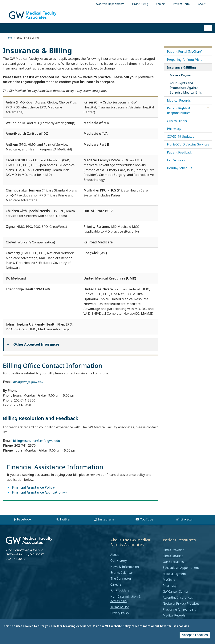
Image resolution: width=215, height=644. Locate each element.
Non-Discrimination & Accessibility (125, 599)
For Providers (120, 590)
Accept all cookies (195, 635)
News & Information (125, 567)
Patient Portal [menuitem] (182, 4)
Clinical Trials (177, 121)
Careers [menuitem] (161, 4)
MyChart (169, 580)
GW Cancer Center (176, 591)
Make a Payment (182, 75)
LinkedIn (187, 519)
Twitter (65, 519)
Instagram (106, 519)
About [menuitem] (202, 4)
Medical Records (179, 100)
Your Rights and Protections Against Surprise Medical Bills (186, 88)
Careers (116, 584)
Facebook (24, 519)
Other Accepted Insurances (32, 346)
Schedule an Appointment (181, 568)
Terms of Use (120, 607)
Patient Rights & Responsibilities (179, 111)
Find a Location (173, 556)
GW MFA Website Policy (115, 626)
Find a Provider (173, 550)
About (115, 555)
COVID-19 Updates (181, 137)
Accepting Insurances (178, 597)
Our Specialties (173, 562)
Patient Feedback (179, 152)
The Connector (121, 579)
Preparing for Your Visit (184, 60)
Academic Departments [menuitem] (110, 4)
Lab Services (176, 160)
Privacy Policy (120, 613)
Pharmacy (174, 129)
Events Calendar (122, 573)
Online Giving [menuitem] (140, 4)
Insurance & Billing (181, 67)
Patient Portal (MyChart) (185, 52)
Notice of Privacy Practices (181, 604)
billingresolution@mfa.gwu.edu (37, 441)
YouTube (147, 519)
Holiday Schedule (180, 168)
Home (9, 38)
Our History (119, 561)
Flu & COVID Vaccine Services (188, 144)
